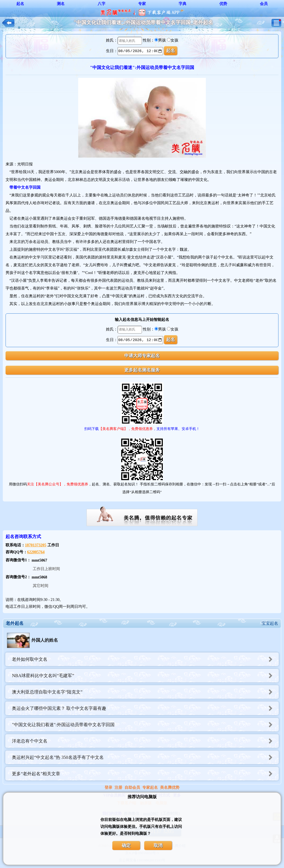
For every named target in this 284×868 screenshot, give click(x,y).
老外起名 (15, 623)
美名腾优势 (170, 788)
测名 (61, 4)
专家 (142, 4)
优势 (223, 4)
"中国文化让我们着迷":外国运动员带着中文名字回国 (145, 725)
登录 (108, 788)
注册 (118, 788)
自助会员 (132, 788)
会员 (264, 4)
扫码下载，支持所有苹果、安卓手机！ (142, 429)
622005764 (36, 552)
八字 (102, 4)
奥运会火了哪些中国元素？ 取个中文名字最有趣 (145, 708)
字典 (182, 4)
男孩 (162, 40)
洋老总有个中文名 (145, 741)
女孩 (174, 40)
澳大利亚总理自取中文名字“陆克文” (145, 692)
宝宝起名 (270, 623)
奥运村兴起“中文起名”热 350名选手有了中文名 (145, 757)
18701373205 (36, 545)
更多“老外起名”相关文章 (145, 774)
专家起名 (150, 788)
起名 (20, 4)
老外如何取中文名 (145, 659)
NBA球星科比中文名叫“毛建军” (145, 676)
